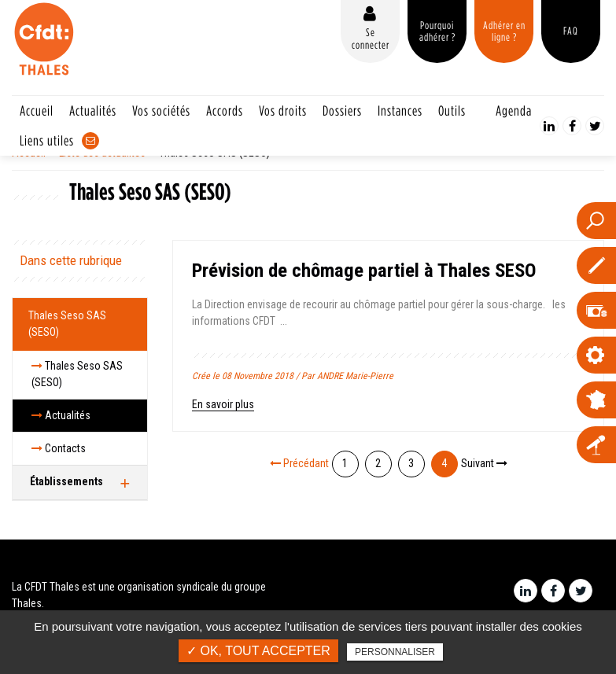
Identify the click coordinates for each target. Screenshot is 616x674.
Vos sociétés (161, 110)
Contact (90, 141)
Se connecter (371, 38)
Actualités (93, 110)
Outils (452, 110)
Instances (400, 110)
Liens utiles (47, 140)
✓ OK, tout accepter (258, 651)
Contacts (59, 448)
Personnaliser (395, 652)
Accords (225, 110)
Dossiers (342, 110)
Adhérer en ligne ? (504, 31)
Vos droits (283, 110)
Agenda (514, 110)
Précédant (299, 463)
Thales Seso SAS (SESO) (67, 324)
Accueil (37, 110)
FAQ (571, 31)
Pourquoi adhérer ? (437, 31)
